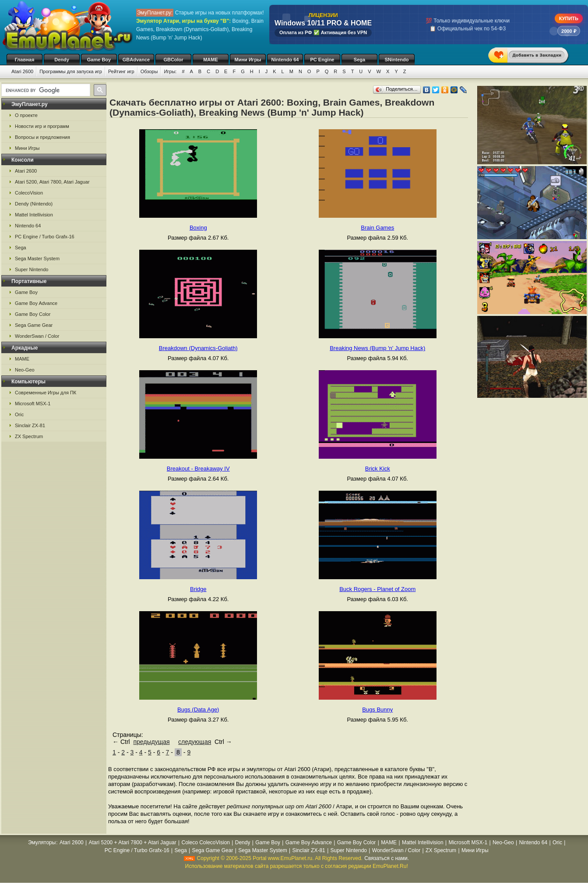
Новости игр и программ (42, 126)
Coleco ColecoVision (206, 843)
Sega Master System (37, 258)
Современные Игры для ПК (46, 393)
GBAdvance (136, 60)
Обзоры (149, 71)
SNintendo (397, 60)
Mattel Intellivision (34, 215)
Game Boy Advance (36, 303)
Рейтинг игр (121, 71)
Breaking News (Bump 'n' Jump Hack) (377, 348)
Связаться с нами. (387, 858)
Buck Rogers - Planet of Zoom (377, 589)
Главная (25, 60)
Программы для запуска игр (71, 71)
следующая (195, 742)
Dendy (62, 60)
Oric (19, 414)
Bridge (198, 589)
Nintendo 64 (285, 60)
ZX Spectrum (29, 436)
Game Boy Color (33, 314)
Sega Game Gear (34, 325)
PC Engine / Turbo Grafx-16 (45, 237)
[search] (45, 90)
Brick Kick (378, 469)
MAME (211, 60)
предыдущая (151, 742)
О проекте (26, 115)
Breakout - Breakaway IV (198, 469)
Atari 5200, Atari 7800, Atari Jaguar (52, 182)
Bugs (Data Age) (198, 710)
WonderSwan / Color (37, 336)
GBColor (173, 60)
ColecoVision (29, 193)
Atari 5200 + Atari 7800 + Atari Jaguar (133, 843)
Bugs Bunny (377, 710)
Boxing (198, 228)
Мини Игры (248, 60)
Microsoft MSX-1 (33, 404)
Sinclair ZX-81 (30, 425)
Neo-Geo (25, 370)
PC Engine (322, 60)
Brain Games (377, 228)
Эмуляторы (42, 843)
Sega (359, 60)
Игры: (170, 71)
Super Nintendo (32, 269)
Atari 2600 (22, 71)
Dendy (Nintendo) (34, 204)
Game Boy (99, 60)
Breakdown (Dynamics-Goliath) (198, 348)
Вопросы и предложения (42, 137)
